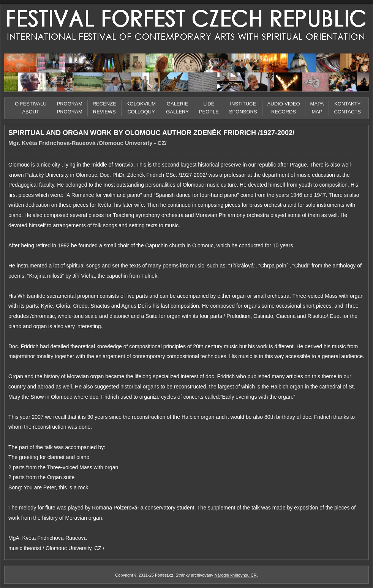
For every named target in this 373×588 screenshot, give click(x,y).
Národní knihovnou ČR (235, 575)
